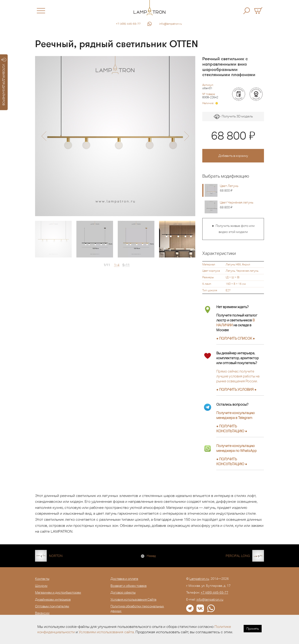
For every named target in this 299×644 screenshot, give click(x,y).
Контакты (42, 579)
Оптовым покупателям (52, 606)
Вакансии (42, 613)
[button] (44, 136)
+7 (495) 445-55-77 (128, 24)
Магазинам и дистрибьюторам (58, 592)
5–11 (126, 265)
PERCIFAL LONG (238, 556)
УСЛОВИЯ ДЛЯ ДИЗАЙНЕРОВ (4, 82)
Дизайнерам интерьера (53, 599)
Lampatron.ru (199, 579)
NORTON (56, 556)
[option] (115, 136)
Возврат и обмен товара (128, 586)
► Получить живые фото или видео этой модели (233, 229)
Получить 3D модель (233, 117)
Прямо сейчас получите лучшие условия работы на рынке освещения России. (238, 376)
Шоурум (41, 586)
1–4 (117, 265)
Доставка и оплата (124, 579)
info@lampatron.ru (171, 24)
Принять (253, 629)
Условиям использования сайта (106, 632)
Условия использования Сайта (133, 599)
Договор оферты (123, 592)
